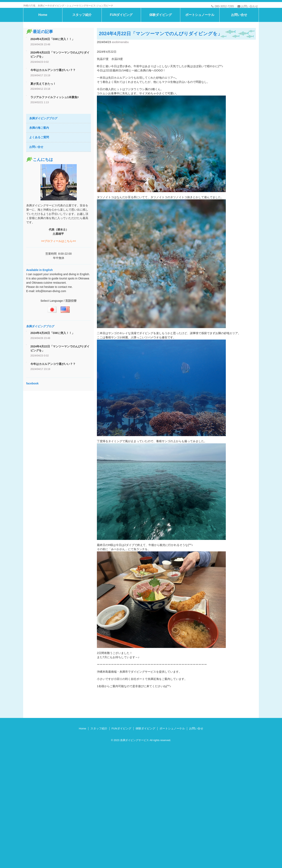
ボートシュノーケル (200, 47)
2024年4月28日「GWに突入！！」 (52, 71)
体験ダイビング (161, 47)
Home (43, 47)
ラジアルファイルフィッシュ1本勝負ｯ (54, 129)
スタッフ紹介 (82, 47)
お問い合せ (239, 47)
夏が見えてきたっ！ (43, 115)
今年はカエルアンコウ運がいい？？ (53, 102)
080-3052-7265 (222, 6)
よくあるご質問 (39, 169)
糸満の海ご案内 (39, 160)
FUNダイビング (121, 47)
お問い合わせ (248, 6)
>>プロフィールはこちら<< (59, 273)
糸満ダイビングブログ (43, 150)
